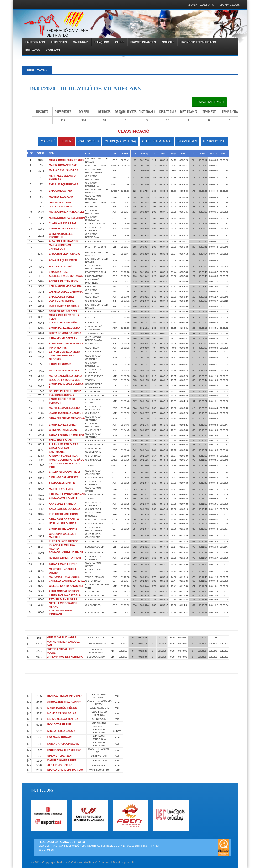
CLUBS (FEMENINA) (157, 141)
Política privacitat (125, 862)
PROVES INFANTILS (143, 42)
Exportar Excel (209, 102)
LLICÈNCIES (59, 42)
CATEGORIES (88, 141)
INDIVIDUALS (187, 141)
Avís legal (105, 862)
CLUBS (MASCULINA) (120, 141)
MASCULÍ (48, 141)
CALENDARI (81, 42)
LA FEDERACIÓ (35, 42)
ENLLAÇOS (33, 50)
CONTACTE (53, 50)
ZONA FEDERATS (201, 5)
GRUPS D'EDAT (215, 141)
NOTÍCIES (168, 42)
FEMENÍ (66, 141)
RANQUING (102, 42)
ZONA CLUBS (230, 5)
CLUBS (120, 42)
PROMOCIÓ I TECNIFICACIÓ (198, 42)
